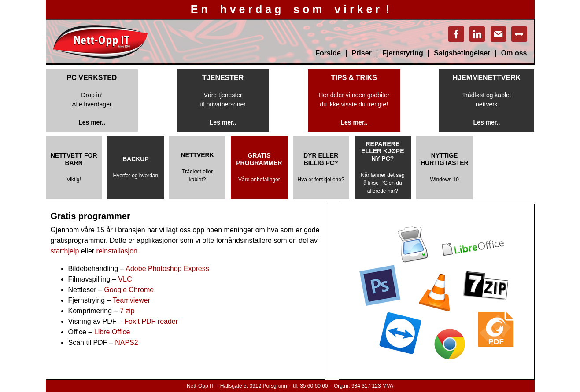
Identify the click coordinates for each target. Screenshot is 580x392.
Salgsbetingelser (462, 53)
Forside (328, 53)
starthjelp (65, 251)
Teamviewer (131, 300)
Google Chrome (129, 290)
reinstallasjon (117, 251)
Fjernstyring (403, 53)
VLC (125, 279)
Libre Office (113, 332)
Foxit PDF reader (151, 321)
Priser (361, 53)
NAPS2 (126, 343)
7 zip (127, 311)
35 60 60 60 (314, 386)
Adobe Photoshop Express (167, 269)
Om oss (514, 53)
